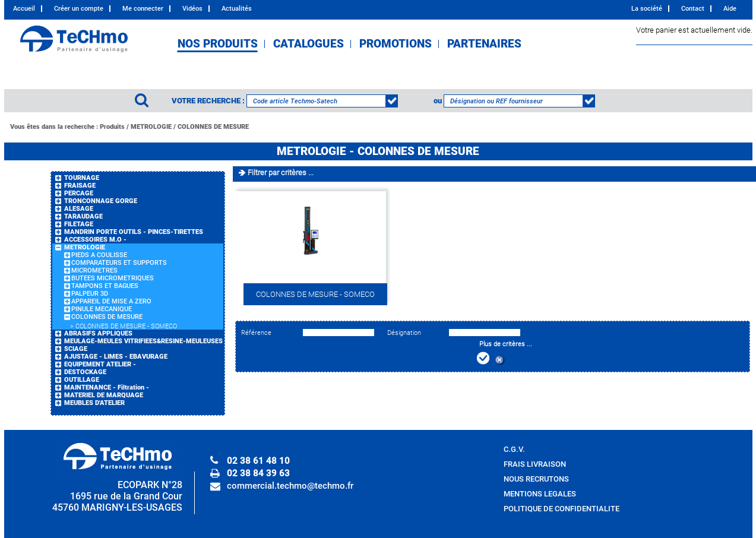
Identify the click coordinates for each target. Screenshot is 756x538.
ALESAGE (79, 209)
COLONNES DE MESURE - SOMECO (126, 326)
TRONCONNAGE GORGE (101, 201)
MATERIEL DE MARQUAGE (104, 395)
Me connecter (143, 9)
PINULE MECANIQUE (102, 309)
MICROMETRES (94, 270)
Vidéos (192, 9)
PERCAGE (79, 193)
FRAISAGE (80, 186)
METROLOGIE (151, 127)
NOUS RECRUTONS (536, 479)
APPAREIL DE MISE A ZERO (111, 301)
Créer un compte (79, 9)
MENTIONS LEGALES (540, 494)
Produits (112, 127)
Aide (730, 9)
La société (647, 9)
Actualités (237, 9)
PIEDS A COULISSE (99, 255)
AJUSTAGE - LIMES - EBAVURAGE (116, 357)
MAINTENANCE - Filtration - (107, 387)
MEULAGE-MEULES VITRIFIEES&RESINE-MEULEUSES (143, 341)
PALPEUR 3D (90, 294)
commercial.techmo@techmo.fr (290, 486)
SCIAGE (76, 349)
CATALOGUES (309, 44)
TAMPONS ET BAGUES (105, 286)
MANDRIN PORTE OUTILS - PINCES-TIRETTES (134, 232)
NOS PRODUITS (218, 44)
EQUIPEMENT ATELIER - (100, 364)
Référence (256, 333)
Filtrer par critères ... (281, 173)
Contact (693, 9)
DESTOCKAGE (85, 372)
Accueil (24, 9)
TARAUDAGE (83, 216)
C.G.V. (514, 449)
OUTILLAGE (82, 380)
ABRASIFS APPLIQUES (98, 333)
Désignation (404, 333)
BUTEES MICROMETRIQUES (113, 278)
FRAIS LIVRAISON (535, 464)
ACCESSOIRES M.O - (95, 240)
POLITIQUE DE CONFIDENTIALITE (562, 509)
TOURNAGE (82, 178)
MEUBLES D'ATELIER (94, 403)
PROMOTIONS (396, 44)
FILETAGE (79, 224)
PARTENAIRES (484, 44)
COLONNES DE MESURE (213, 127)
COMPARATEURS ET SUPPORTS (119, 263)
